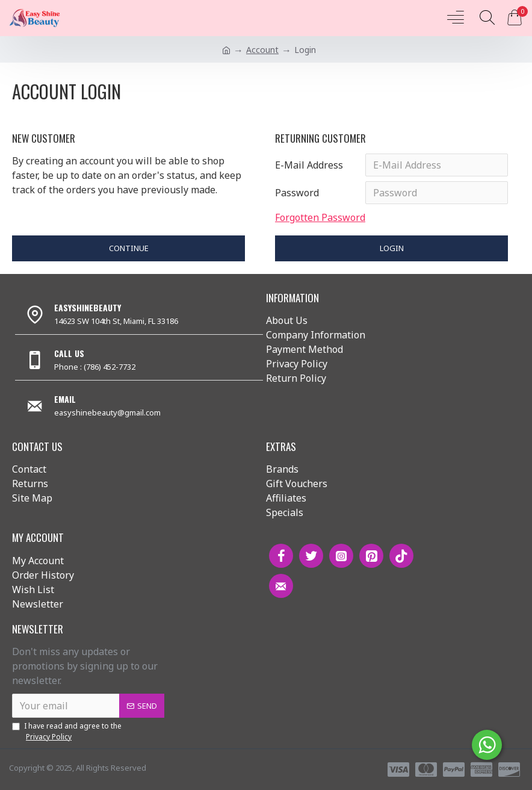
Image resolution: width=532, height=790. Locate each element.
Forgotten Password (320, 217)
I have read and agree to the (67, 732)
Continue (129, 248)
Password (297, 193)
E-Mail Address (309, 165)
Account (262, 50)
